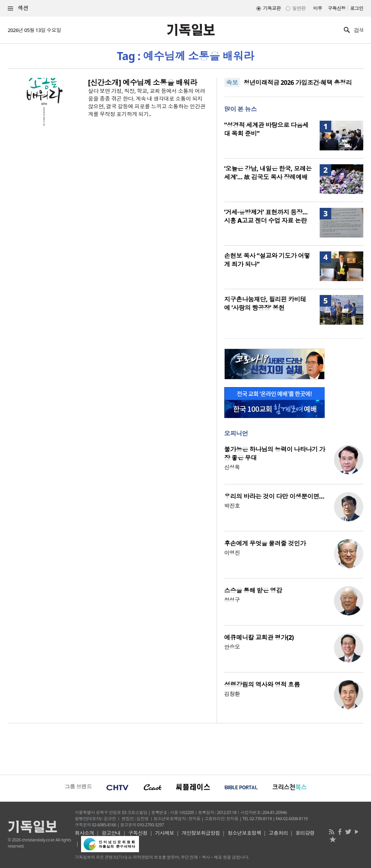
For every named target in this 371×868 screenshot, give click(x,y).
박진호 (232, 506)
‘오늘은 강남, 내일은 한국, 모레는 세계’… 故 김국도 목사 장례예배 (268, 173)
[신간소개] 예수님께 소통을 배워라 (143, 83)
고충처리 (278, 833)
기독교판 (272, 8)
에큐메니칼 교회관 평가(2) (259, 637)
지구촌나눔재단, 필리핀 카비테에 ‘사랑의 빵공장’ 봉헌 (265, 303)
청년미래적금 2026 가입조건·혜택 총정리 (297, 83)
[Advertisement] (185, 748)
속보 (232, 83)
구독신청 (337, 8)
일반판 (299, 8)
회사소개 (85, 833)
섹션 (18, 8)
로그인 (357, 8)
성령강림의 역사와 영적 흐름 (262, 684)
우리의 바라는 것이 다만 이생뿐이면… (274, 496)
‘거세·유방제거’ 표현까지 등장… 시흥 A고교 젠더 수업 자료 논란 (266, 216)
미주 (318, 8)
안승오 (232, 647)
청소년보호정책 (244, 833)
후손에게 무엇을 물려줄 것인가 (265, 543)
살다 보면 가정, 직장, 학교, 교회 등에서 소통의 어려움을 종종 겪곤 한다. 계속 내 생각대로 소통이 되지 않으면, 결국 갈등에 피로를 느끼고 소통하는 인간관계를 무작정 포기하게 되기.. (147, 102)
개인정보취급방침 (201, 833)
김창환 (232, 694)
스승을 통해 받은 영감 (253, 590)
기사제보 (164, 833)
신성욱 (232, 467)
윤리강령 (305, 833)
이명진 (232, 553)
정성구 (232, 600)
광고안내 (111, 833)
